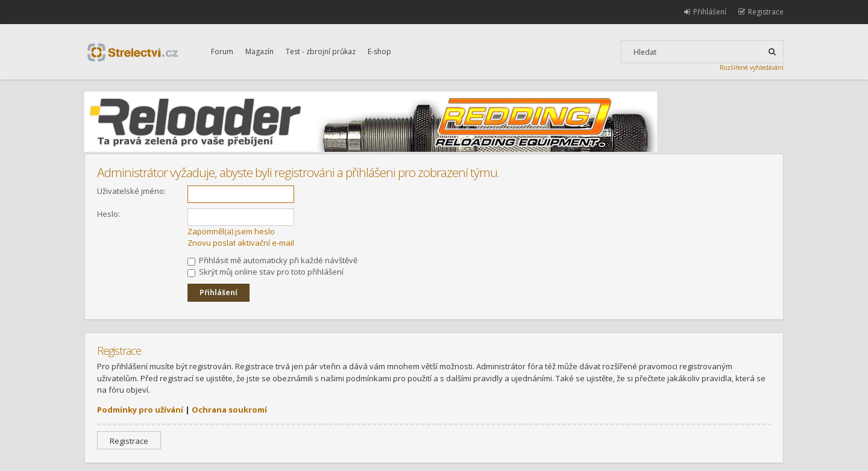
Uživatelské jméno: (131, 191)
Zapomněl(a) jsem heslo (231, 231)
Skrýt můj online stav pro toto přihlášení (266, 272)
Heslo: (108, 214)
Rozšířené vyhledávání (752, 67)
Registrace (129, 441)
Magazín (259, 51)
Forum (222, 51)
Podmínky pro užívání (140, 410)
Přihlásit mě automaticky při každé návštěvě (272, 260)
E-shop (379, 51)
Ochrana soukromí (229, 410)
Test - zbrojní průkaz (321, 51)
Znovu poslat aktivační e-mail (241, 243)
